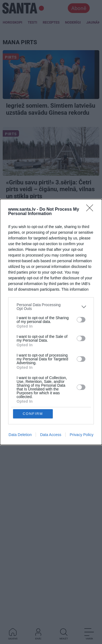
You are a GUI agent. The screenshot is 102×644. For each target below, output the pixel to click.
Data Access (51, 388)
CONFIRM (33, 367)
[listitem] (51, 354)
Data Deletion (20, 388)
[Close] (91, 257)
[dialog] (51, 322)
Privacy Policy (81, 388)
